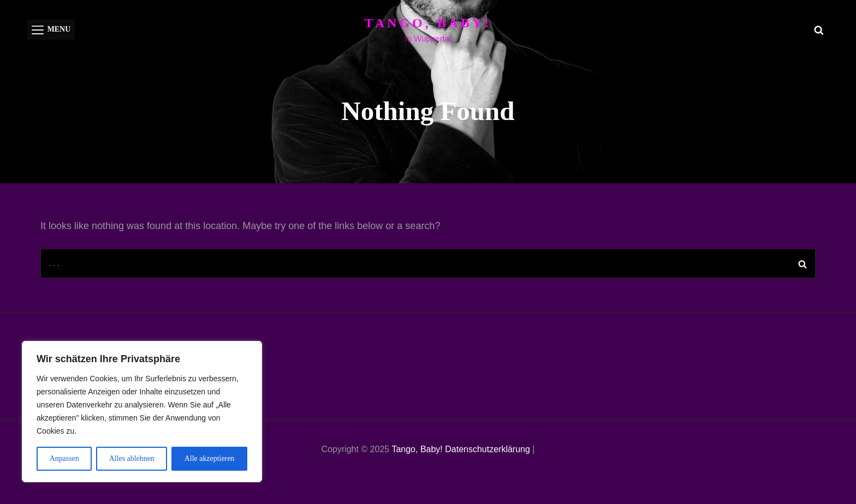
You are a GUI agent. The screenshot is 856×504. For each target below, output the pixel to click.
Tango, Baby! (428, 23)
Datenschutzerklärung (488, 450)
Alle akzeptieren (210, 458)
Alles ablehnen (132, 458)
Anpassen (64, 458)
